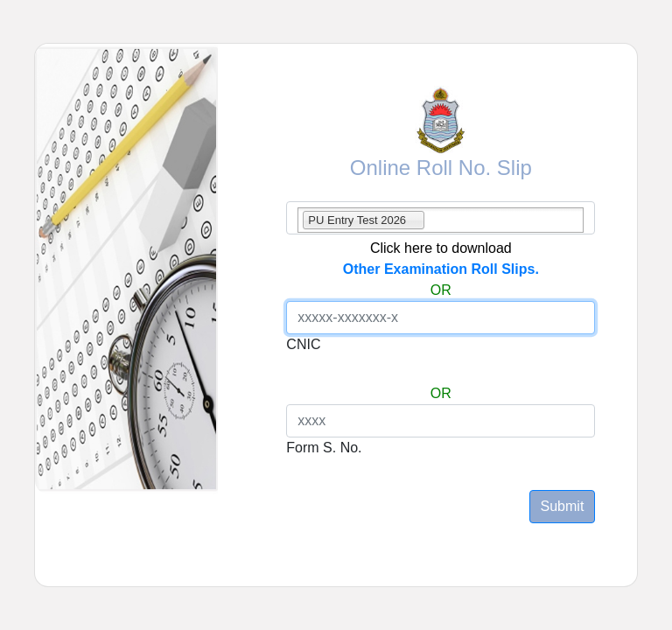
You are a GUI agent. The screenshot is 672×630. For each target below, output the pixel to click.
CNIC (303, 344)
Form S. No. (324, 448)
